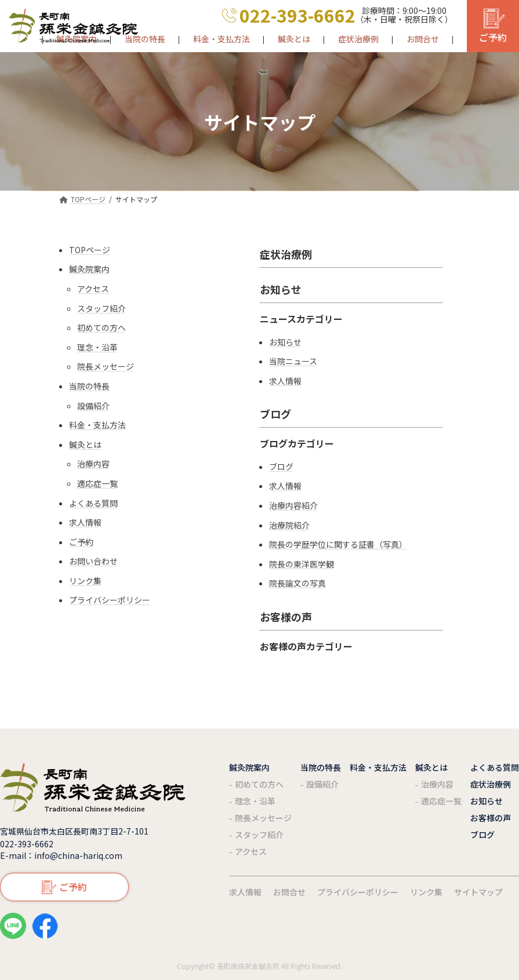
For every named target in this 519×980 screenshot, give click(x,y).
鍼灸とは (85, 445)
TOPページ (90, 250)
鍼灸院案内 (89, 269)
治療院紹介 (289, 525)
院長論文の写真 (297, 583)
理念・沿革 (97, 347)
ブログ (275, 414)
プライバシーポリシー (110, 600)
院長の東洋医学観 (302, 564)
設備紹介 (93, 406)
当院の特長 (89, 386)
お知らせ (281, 289)
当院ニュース (293, 361)
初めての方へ (101, 328)
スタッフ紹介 (101, 309)
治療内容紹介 (293, 506)
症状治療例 (286, 254)
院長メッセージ (106, 367)
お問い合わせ (93, 561)
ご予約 (81, 542)
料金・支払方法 (97, 425)
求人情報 (85, 522)
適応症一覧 (97, 484)
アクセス (93, 289)
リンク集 (85, 581)
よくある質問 (93, 503)
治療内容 (93, 464)
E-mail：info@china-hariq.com (61, 855)
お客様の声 (286, 617)
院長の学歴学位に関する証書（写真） (338, 544)
